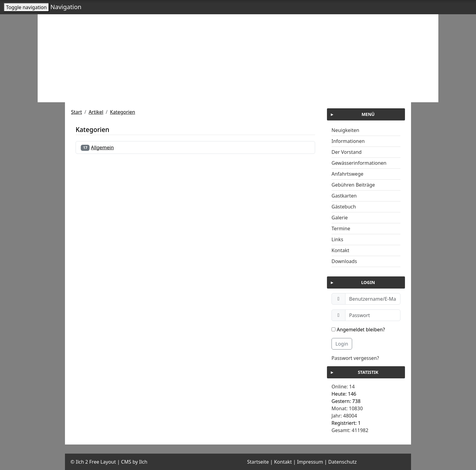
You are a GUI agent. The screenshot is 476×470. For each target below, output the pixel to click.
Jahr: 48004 (344, 416)
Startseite (258, 462)
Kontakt (340, 250)
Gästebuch (344, 207)
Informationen (348, 141)
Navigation (66, 7)
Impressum (310, 462)
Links (337, 239)
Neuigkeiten (345, 130)
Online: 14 (343, 387)
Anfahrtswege (347, 174)
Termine (341, 228)
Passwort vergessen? (355, 358)
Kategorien (122, 112)
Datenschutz (342, 462)
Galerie (340, 218)
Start (76, 112)
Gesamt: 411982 (350, 430)
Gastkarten (344, 196)
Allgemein (102, 147)
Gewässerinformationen (359, 163)
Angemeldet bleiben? (358, 330)
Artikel (96, 112)
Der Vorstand (347, 152)
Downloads (344, 261)
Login (342, 344)
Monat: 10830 (347, 408)
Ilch (143, 462)
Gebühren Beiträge (353, 185)
